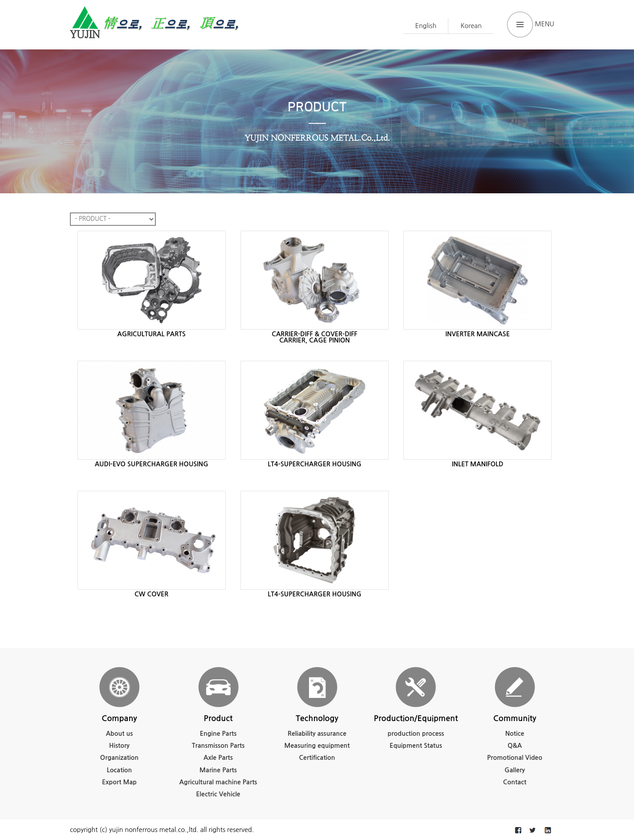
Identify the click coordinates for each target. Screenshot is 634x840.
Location (120, 770)
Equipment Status (416, 746)
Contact (515, 782)
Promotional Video (515, 758)
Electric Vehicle (218, 794)
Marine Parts (218, 770)
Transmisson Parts (218, 746)
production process (416, 734)
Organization (119, 758)
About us (120, 734)
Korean (471, 26)
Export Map (119, 782)
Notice (515, 734)
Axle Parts (218, 758)
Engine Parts (218, 734)
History (119, 746)
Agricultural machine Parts (218, 782)
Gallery (515, 770)
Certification (317, 758)
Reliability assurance (317, 734)
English (426, 26)
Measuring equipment (317, 746)
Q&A (515, 746)
